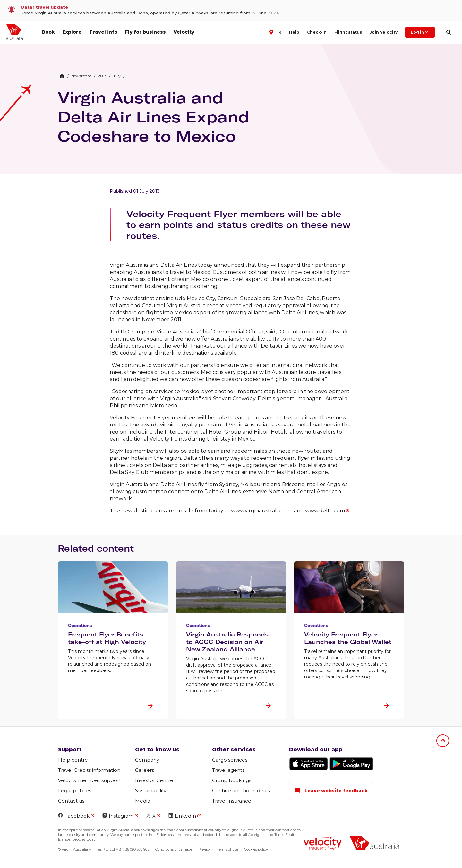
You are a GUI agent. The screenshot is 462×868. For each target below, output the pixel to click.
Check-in (317, 32)
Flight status (348, 32)
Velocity (184, 32)
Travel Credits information (89, 770)
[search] (448, 32)
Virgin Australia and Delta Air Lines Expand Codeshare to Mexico (154, 117)
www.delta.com (325, 511)
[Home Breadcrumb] (62, 76)
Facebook (74, 816)
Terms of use (227, 849)
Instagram (118, 816)
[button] (276, 32)
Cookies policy (256, 849)
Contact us (71, 801)
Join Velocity (384, 32)
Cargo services (230, 760)
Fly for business (145, 32)
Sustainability (151, 791)
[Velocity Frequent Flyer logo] (323, 844)
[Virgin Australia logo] (374, 844)
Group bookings (232, 780)
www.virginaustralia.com (262, 511)
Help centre (73, 760)
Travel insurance (232, 801)
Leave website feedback (331, 791)
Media (143, 801)
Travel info (103, 32)
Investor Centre (154, 780)
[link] (231, 10)
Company (147, 760)
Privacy (205, 849)
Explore (72, 32)
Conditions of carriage (174, 849)
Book (48, 32)
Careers (145, 770)
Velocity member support (90, 780)
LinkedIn (182, 816)
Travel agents (228, 770)
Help (294, 32)
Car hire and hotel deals (241, 791)
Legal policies (75, 791)
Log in (420, 32)
